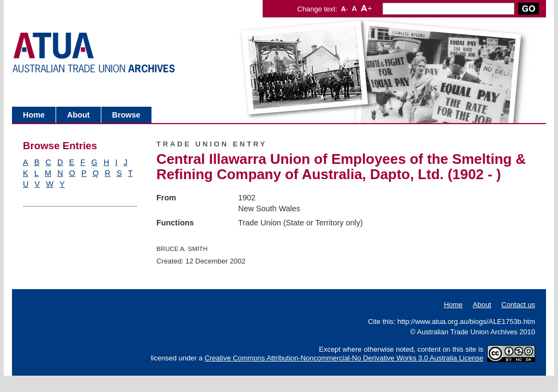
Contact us (518, 305)
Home (34, 115)
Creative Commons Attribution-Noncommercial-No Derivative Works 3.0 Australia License (344, 358)
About (78, 115)
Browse (126, 115)
